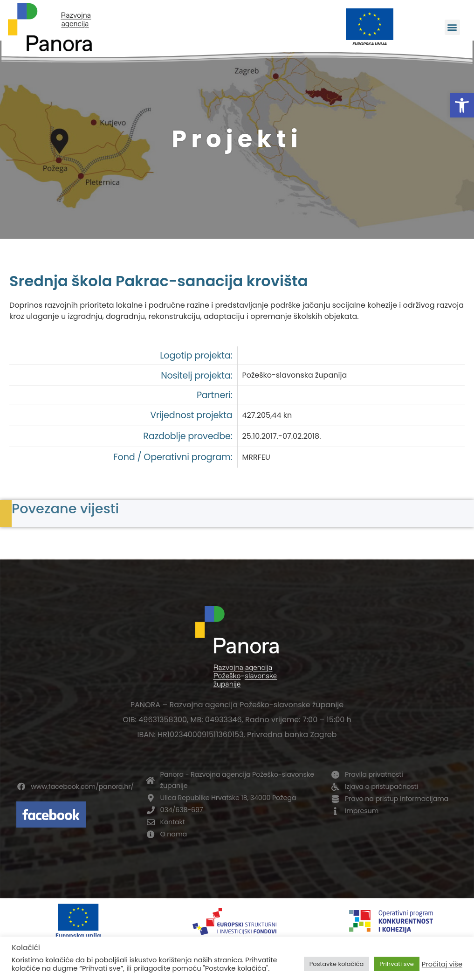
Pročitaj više (442, 964)
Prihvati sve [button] (397, 964)
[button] (462, 105)
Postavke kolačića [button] (337, 964)
